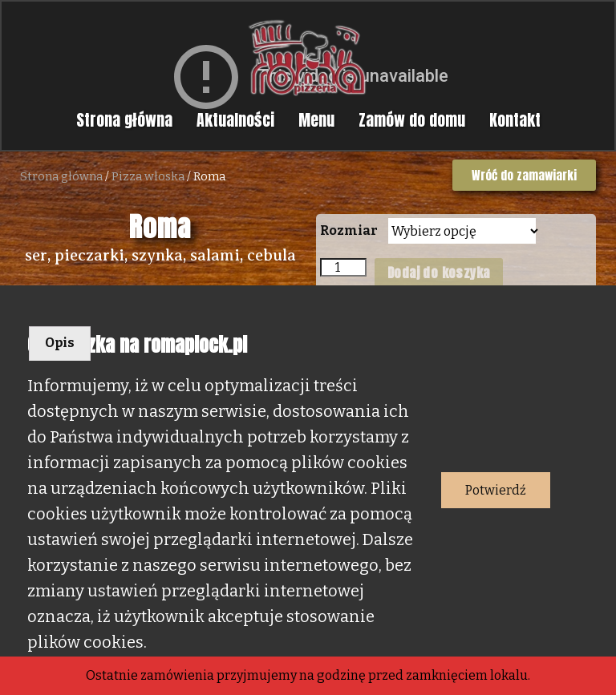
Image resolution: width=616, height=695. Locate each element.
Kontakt (515, 120)
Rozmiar (349, 231)
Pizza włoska (148, 176)
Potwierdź (496, 490)
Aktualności (235, 120)
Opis (60, 343)
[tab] (60, 344)
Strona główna (124, 120)
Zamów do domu (412, 120)
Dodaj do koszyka (438, 273)
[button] (524, 175)
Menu (316, 120)
